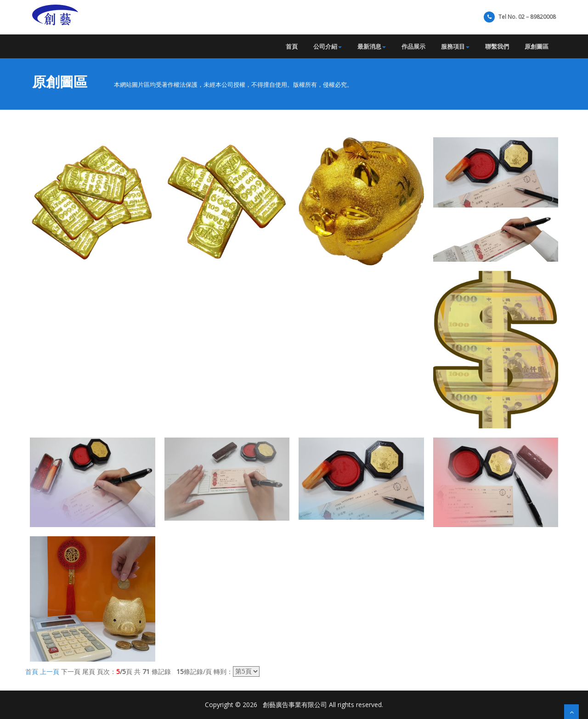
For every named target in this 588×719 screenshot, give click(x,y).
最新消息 (372, 46)
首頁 (292, 46)
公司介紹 (328, 46)
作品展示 (413, 46)
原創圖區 (537, 46)
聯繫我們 (497, 46)
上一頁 (50, 671)
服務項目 (455, 46)
